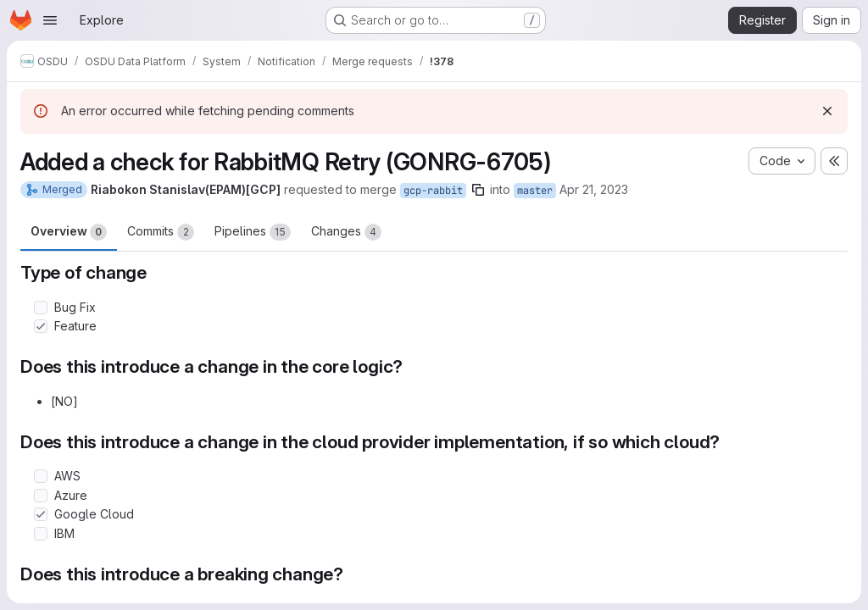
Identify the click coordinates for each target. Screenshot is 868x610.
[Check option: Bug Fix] (41, 308)
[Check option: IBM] (41, 534)
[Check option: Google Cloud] (41, 514)
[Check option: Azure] (41, 496)
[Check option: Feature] (41, 326)
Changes (346, 232)
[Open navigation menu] (50, 20)
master (535, 191)
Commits (161, 232)
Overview (69, 232)
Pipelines (253, 232)
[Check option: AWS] (41, 476)
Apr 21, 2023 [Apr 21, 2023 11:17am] (594, 189)
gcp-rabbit (433, 191)
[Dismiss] (827, 111)
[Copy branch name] (478, 190)
